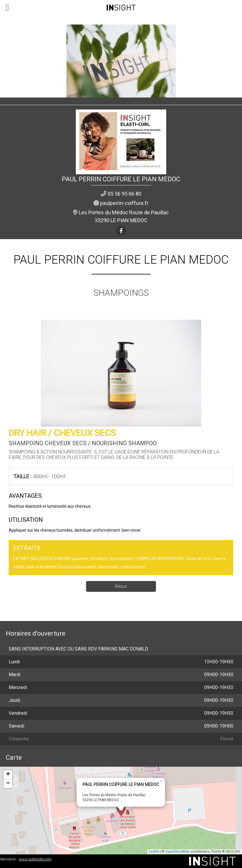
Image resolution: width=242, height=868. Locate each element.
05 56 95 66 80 (124, 194)
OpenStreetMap (177, 852)
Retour (121, 586)
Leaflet (154, 852)
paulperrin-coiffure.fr (124, 203)
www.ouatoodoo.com (35, 859)
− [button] (8, 784)
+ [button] (8, 775)
